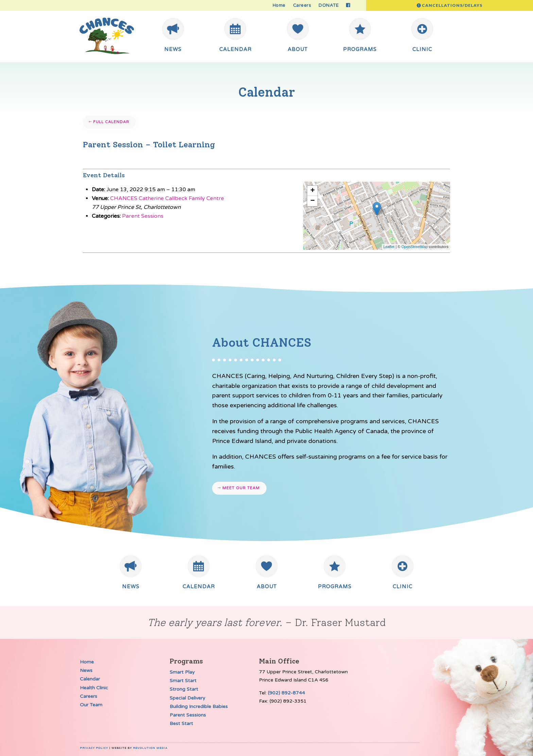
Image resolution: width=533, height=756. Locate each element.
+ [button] (313, 191)
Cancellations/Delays (452, 5)
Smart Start (183, 681)
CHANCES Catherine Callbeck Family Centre (167, 198)
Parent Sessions (143, 216)
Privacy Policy (94, 748)
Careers (302, 6)
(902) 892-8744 (286, 693)
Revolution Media (150, 748)
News (86, 670)
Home (279, 6)
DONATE (329, 6)
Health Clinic (94, 688)
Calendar (90, 679)
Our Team (91, 705)
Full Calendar (111, 122)
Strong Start (184, 689)
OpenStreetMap (415, 247)
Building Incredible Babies (199, 706)
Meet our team (241, 488)
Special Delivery (187, 698)
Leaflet (389, 247)
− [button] (313, 201)
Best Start (181, 724)
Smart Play (182, 672)
